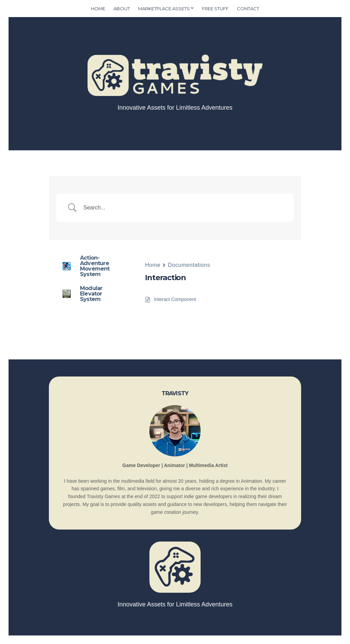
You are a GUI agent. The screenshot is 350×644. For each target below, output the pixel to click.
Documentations (189, 265)
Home (98, 9)
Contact (248, 9)
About (122, 9)
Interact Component (175, 299)
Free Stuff (215, 9)
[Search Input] (184, 208)
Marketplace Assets (164, 9)
